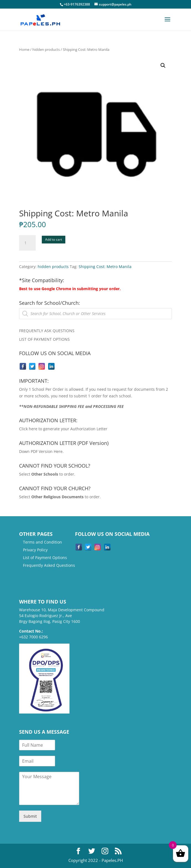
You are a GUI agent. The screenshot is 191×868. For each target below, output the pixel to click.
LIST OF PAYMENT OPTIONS (44, 339)
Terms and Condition (42, 542)
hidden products (46, 49)
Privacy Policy (35, 550)
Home (24, 49)
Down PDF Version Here (41, 451)
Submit (30, 816)
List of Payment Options (45, 558)
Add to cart (54, 239)
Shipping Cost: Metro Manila (105, 267)
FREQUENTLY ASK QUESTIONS (47, 331)
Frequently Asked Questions (49, 565)
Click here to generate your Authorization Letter (63, 429)
